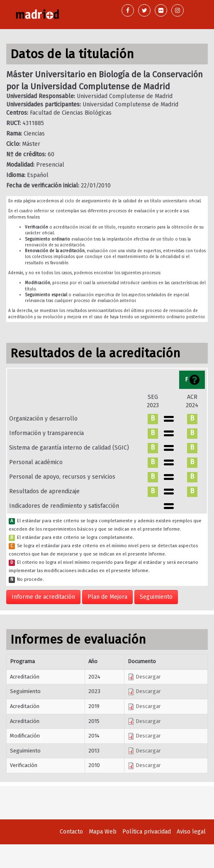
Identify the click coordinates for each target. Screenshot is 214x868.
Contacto (71, 832)
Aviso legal (191, 832)
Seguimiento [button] (156, 597)
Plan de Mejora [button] (107, 597)
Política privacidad (147, 832)
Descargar (144, 677)
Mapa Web (103, 832)
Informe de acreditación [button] (43, 597)
